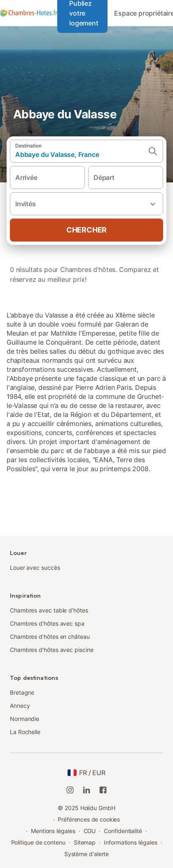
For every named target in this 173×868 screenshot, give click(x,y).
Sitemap (85, 842)
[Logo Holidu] (29, 13)
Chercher (86, 230)
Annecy (20, 706)
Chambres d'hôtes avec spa (47, 623)
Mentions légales (53, 831)
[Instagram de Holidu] (70, 790)
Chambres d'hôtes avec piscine (52, 650)
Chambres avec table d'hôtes (49, 610)
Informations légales (130, 842)
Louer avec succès (35, 568)
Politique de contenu (38, 842)
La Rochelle (25, 732)
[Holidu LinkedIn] (86, 790)
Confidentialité (123, 831)
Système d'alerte (87, 854)
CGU (90, 831)
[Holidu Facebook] (103, 790)
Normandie (25, 719)
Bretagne (22, 692)
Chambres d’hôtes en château (50, 637)
